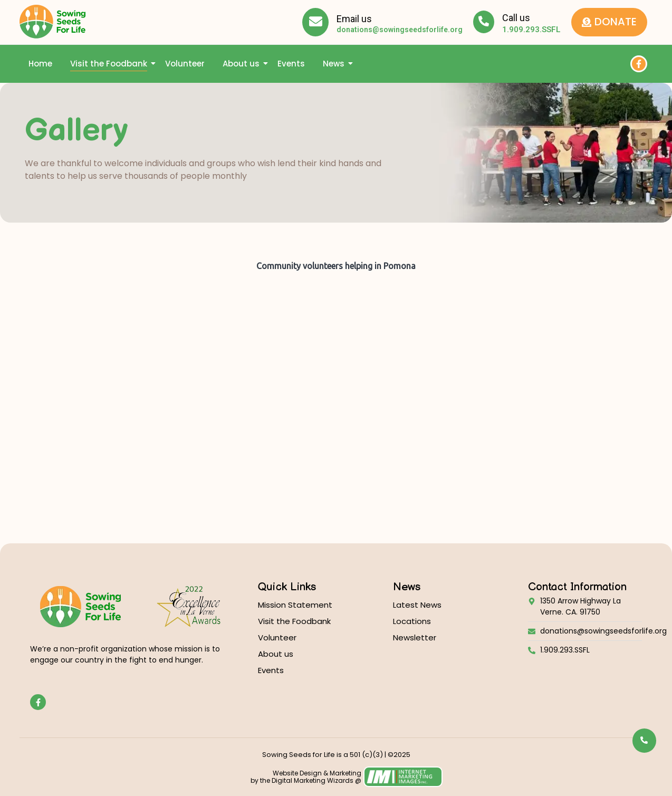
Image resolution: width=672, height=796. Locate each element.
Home (40, 64)
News (335, 64)
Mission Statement (295, 605)
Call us (516, 18)
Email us (354, 19)
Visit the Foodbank (111, 64)
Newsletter (415, 637)
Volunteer (185, 64)
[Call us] (484, 22)
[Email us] (315, 22)
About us (243, 64)
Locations (412, 621)
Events (291, 64)
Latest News (417, 605)
